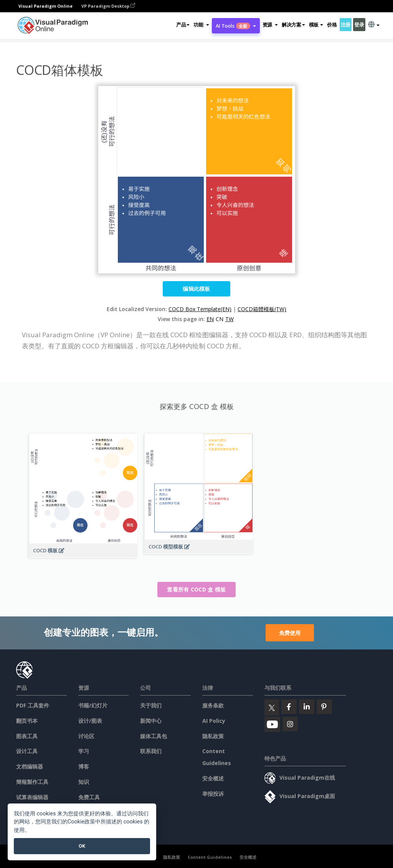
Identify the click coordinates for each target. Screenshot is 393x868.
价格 (332, 25)
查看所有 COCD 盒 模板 (196, 589)
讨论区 (86, 736)
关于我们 (151, 705)
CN (220, 319)
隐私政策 (213, 736)
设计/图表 (90, 721)
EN (210, 319)
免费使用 (290, 633)
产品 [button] (183, 25)
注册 (346, 25)
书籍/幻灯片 (93, 705)
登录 (359, 25)
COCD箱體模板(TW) (262, 309)
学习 (84, 751)
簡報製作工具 (32, 782)
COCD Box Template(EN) (200, 309)
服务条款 (213, 705)
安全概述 (213, 778)
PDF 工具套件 (33, 705)
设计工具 (27, 751)
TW (230, 319)
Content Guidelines (210, 857)
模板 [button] (316, 25)
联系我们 (151, 751)
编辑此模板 (196, 289)
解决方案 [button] (293, 25)
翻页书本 (27, 721)
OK (82, 846)
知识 (84, 782)
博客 (84, 766)
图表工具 (27, 736)
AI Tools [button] (236, 26)
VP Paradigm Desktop (108, 6)
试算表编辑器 (32, 797)
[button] (201, 25)
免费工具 (89, 797)
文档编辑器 (30, 766)
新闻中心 (151, 721)
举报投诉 (213, 794)
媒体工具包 (154, 736)
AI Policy (214, 721)
